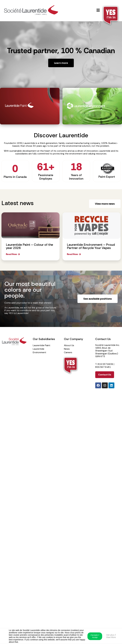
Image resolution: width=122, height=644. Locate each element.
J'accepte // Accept (95, 636)
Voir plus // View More (111, 636)
